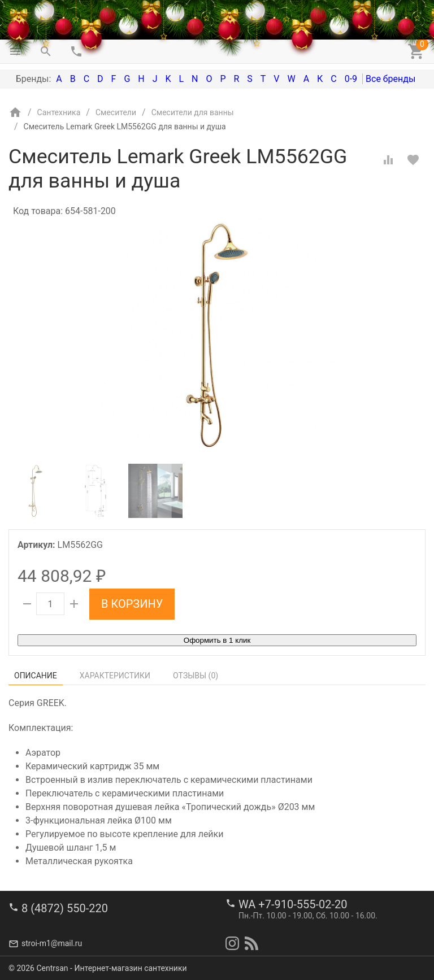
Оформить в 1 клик (217, 640)
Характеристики (115, 676)
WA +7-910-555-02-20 (293, 904)
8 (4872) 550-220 (65, 908)
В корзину (132, 604)
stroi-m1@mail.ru (52, 943)
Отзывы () (196, 676)
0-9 (351, 79)
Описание (36, 676)
